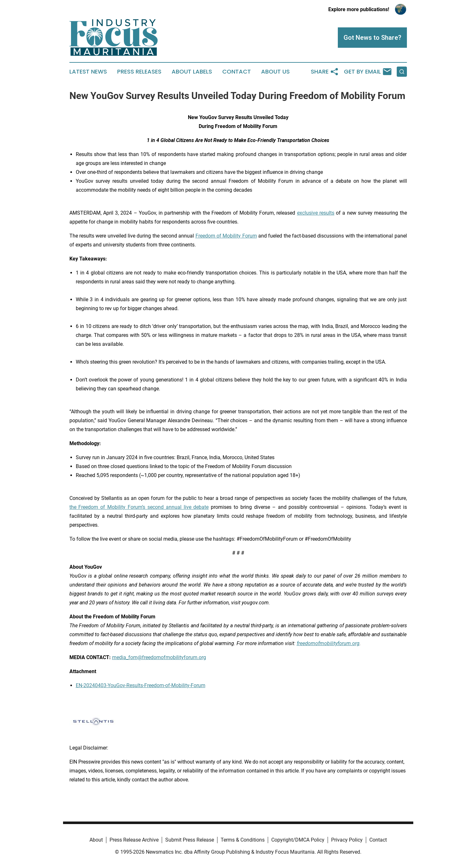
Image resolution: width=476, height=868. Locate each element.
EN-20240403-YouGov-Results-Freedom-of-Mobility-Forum (141, 685)
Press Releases (139, 72)
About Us (275, 72)
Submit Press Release (190, 840)
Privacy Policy (347, 840)
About (96, 840)
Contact (237, 72)
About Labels (192, 72)
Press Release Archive (134, 840)
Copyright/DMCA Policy (298, 840)
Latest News (88, 72)
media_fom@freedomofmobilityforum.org (159, 657)
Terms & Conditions (243, 840)
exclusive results (316, 213)
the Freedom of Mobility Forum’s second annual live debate (139, 507)
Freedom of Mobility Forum (226, 236)
